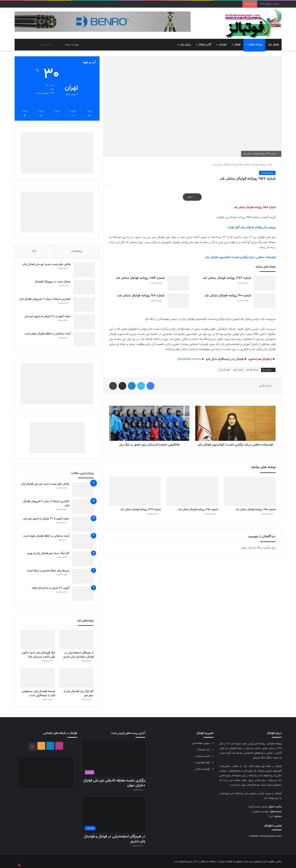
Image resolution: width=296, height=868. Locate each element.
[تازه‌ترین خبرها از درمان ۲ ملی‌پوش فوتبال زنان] (83, 303)
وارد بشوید (246, 549)
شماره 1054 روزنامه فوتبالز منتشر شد (140, 275)
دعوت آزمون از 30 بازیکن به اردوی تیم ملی (46, 315)
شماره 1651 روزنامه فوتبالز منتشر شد (256, 511)
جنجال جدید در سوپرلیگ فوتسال (51, 280)
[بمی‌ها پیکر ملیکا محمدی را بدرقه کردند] (83, 576)
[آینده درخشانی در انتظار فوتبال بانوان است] (83, 337)
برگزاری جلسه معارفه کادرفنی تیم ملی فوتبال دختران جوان (114, 783)
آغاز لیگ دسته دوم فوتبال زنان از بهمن (48, 553)
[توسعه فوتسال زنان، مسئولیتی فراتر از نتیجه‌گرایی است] (38, 677)
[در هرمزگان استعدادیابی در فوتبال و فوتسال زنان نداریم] (76, 639)
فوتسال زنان (224, 367)
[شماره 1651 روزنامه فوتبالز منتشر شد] (250, 492)
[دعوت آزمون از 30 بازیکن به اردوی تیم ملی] (83, 320)
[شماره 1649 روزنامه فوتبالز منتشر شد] (135, 492)
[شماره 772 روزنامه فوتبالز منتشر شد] (265, 280)
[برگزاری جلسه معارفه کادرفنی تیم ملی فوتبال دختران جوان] (114, 758)
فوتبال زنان (273, 42)
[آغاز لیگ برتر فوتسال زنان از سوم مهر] (76, 677)
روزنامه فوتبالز (255, 42)
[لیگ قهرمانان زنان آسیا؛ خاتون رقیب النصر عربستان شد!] (38, 639)
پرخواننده (77, 248)
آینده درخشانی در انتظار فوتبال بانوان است (46, 332)
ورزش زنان (185, 42)
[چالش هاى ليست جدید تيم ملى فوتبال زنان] (83, 268)
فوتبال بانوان (176, 326)
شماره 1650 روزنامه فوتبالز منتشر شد (198, 511)
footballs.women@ (189, 356)
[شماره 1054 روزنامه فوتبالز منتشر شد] (178, 280)
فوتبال (237, 42)
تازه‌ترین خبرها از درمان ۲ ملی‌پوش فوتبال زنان (46, 299)
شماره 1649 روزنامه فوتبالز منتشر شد (140, 511)
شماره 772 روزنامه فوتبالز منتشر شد (227, 275)
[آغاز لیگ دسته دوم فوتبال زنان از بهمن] (83, 558)
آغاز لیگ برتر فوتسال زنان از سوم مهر (79, 693)
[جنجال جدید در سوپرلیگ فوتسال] (83, 285)
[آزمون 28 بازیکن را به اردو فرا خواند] (83, 593)
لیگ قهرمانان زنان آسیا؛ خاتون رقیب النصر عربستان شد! (38, 654)
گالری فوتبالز (205, 42)
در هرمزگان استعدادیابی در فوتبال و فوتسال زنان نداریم (78, 654)
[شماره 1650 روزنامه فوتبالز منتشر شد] (192, 492)
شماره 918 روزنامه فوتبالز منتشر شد (141, 293)
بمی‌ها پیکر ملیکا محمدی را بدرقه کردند (48, 570)
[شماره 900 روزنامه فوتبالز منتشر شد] (265, 297)
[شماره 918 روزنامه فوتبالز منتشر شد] (178, 297)
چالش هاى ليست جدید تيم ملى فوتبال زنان (45, 263)
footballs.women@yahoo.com (265, 835)
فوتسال (223, 42)
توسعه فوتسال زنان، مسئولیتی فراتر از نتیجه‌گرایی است (38, 693)
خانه (272, 162)
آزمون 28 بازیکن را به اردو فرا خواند (50, 588)
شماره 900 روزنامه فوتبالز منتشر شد (228, 293)
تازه (34, 248)
